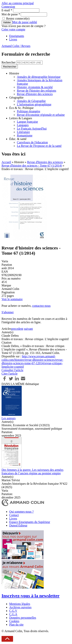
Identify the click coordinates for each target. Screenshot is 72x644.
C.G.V (13, 611)
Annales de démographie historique (39, 77)
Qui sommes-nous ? (21, 512)
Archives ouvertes (20, 607)
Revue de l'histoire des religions (37, 91)
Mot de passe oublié (25, 22)
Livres (13, 39)
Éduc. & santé (18, 139)
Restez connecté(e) (18, 19)
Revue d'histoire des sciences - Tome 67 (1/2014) (32, 166)
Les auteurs (9, 418)
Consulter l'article (12, 370)
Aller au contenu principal (18, 3)
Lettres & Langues (21, 118)
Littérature (23, 132)
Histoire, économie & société (35, 87)
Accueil (6, 162)
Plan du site (16, 625)
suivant (28, 329)
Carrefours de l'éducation (32, 142)
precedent (17, 329)
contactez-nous (41, 306)
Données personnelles (23, 618)
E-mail (7, 10)
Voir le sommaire (12, 299)
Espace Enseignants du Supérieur (30, 522)
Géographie (16, 97)
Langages (23, 125)
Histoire (14, 73)
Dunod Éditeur (18, 525)
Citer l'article (10, 374)
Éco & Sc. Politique (21, 108)
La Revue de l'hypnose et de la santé (39, 146)
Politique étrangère (29, 111)
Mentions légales (20, 604)
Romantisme (25, 135)
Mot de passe (11, 14)
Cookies (14, 621)
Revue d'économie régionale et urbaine (41, 115)
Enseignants (17, 36)
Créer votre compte (13, 29)
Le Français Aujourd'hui (32, 129)
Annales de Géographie (31, 101)
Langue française (27, 122)
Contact (14, 515)
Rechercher (9, 62)
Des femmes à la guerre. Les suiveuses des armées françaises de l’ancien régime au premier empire (32, 472)
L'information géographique (34, 104)
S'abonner (8, 312)
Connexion (8, 7)
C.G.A (13, 614)
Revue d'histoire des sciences (35, 94)
